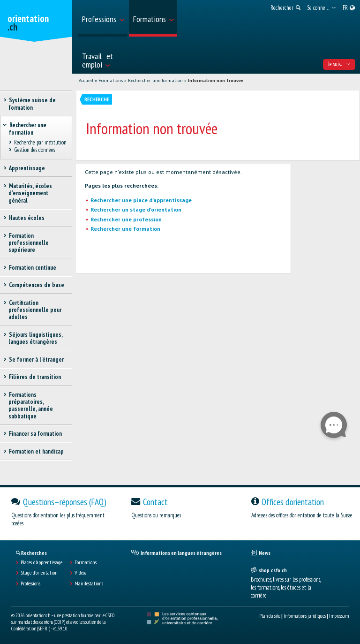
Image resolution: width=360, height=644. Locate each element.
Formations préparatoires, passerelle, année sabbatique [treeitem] (31, 405)
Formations (111, 80)
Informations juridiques (305, 616)
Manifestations (89, 583)
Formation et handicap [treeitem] (36, 451)
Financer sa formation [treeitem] (35, 434)
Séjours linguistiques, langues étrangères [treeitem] (35, 338)
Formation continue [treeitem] (32, 268)
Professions (30, 583)
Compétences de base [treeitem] (36, 285)
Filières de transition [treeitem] (35, 377)
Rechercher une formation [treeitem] (28, 129)
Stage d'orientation (39, 573)
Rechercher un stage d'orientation (136, 209)
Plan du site (270, 616)
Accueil (86, 80)
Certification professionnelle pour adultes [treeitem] (35, 310)
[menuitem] (103, 18)
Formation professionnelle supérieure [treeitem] (29, 243)
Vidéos (80, 573)
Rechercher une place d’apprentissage (141, 200)
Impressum (339, 616)
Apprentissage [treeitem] (27, 168)
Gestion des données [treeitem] (34, 150)
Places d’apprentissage (41, 562)
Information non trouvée (216, 80)
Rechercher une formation (155, 80)
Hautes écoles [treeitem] (26, 218)
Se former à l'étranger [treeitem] (36, 360)
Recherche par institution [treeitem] (40, 142)
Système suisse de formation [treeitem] (32, 104)
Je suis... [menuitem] (339, 64)
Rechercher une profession (126, 219)
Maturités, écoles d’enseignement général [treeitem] (30, 193)
